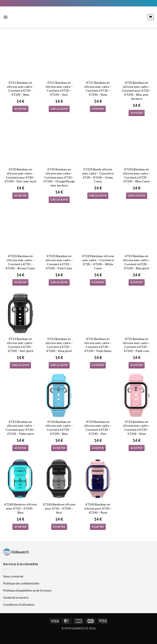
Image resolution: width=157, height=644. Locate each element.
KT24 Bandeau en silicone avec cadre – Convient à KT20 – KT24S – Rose (136, 428)
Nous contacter (13, 576)
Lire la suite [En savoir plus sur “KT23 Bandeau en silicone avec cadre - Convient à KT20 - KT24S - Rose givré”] (59, 365)
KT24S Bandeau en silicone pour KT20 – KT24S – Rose (98, 508)
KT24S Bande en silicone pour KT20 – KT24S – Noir (59, 508)
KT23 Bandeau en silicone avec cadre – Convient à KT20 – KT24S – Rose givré (59, 345)
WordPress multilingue (17, 637)
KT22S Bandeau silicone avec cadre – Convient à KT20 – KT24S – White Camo (98, 262)
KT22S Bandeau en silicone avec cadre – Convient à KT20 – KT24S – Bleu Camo (136, 175)
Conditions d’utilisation (19, 604)
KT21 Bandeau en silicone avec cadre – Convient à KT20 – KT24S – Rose (98, 89)
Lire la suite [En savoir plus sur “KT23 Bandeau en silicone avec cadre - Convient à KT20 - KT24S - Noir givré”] (21, 365)
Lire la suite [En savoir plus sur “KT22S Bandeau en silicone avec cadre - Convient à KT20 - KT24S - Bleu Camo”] (137, 196)
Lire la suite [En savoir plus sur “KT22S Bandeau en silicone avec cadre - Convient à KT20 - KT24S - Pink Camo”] (59, 282)
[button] (5, 17)
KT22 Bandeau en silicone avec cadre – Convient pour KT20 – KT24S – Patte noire (21, 428)
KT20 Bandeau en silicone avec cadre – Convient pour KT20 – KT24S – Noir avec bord (21, 175)
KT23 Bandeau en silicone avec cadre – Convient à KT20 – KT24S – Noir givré (21, 345)
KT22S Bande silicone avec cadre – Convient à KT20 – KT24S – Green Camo (98, 175)
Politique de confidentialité (21, 583)
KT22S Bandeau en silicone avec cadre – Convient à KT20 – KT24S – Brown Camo (20, 262)
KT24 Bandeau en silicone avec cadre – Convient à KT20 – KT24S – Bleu (59, 428)
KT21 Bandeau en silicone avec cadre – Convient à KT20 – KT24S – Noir (59, 89)
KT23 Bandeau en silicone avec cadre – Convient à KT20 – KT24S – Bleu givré (136, 262)
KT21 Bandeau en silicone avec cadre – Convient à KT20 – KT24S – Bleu (21, 89)
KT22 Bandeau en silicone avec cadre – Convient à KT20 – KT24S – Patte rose (136, 345)
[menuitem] (46, 3)
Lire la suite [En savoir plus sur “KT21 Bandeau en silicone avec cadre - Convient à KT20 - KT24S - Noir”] (59, 109)
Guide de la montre (16, 597)
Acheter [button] (20, 109)
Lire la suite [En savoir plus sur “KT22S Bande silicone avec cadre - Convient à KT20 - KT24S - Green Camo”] (98, 196)
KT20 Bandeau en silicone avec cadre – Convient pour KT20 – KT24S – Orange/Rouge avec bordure (59, 177)
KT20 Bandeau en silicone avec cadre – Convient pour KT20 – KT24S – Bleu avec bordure (136, 91)
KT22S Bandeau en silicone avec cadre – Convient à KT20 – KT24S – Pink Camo (59, 262)
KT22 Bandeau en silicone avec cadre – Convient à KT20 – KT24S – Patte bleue (98, 345)
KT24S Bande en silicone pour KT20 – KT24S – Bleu (21, 508)
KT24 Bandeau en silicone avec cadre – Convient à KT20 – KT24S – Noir (98, 428)
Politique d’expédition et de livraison (27, 590)
